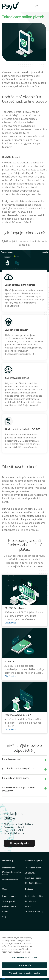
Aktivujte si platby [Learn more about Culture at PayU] (19, 843)
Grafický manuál (9, 907)
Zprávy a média (9, 896)
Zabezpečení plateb (34, 861)
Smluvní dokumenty (34, 912)
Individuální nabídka (34, 896)
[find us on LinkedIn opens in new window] (4, 978)
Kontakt (29, 907)
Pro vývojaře (31, 901)
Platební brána (9, 868)
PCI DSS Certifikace (33, 883)
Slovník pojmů (9, 901)
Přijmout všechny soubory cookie (24, 973)
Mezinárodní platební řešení (12, 874)
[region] (24, 955)
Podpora (29, 889)
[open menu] (44, 6)
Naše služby (8, 861)
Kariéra (5, 912)
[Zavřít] (45, 934)
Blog (4, 917)
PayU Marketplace (10, 880)
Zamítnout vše (24, 965)
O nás (5, 889)
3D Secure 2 (30, 873)
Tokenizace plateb (33, 868)
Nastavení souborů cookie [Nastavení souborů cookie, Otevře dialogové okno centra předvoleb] (25, 957)
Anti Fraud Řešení (33, 878)
